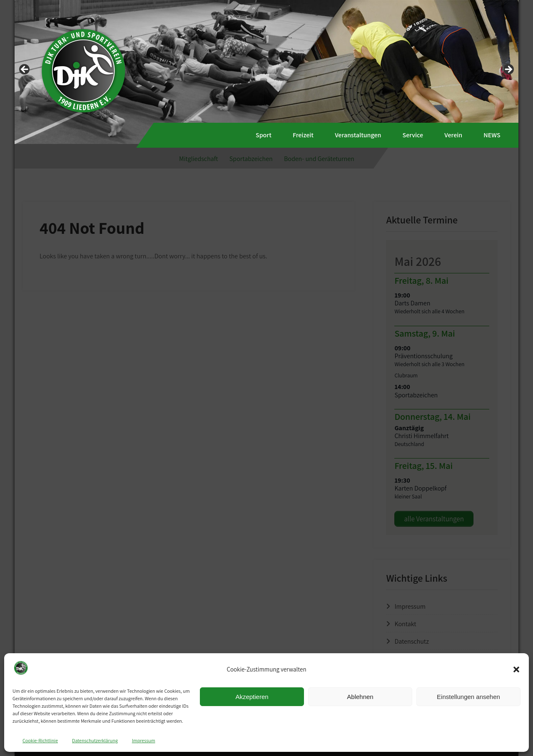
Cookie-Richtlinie (40, 740)
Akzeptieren (252, 697)
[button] (516, 669)
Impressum (144, 740)
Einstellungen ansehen (468, 697)
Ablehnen (360, 697)
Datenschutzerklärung (95, 740)
